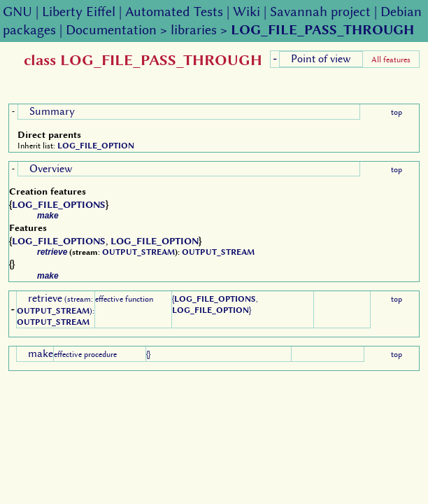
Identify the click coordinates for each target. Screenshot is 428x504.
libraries (194, 30)
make (48, 216)
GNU (17, 12)
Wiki (247, 12)
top (397, 112)
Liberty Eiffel (79, 12)
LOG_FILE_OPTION (96, 146)
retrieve (52, 252)
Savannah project (320, 12)
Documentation (111, 30)
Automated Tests (174, 12)
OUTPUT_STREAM (138, 252)
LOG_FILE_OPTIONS (59, 204)
